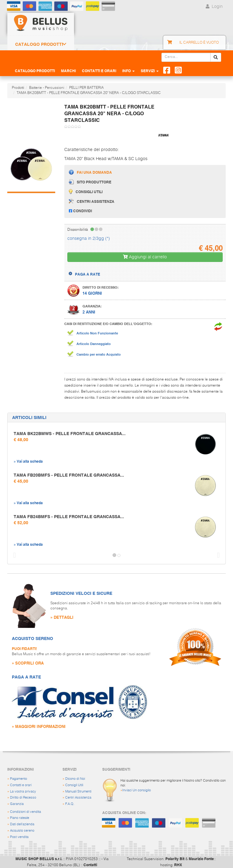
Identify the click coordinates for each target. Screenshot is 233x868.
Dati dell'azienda (22, 824)
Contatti (90, 865)
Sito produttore (90, 182)
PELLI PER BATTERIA (86, 88)
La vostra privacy (23, 791)
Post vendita (19, 837)
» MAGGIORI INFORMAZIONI (39, 726)
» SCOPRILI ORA (28, 663)
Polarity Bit (175, 859)
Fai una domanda (90, 172)
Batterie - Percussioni (47, 88)
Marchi (68, 71)
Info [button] (128, 71)
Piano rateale (20, 818)
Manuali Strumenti (78, 791)
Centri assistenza (92, 201)
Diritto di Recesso (23, 798)
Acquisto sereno (22, 831)
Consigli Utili (74, 785)
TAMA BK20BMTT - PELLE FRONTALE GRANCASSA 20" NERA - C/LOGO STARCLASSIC (89, 93)
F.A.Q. (70, 804)
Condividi (80, 211)
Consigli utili (86, 191)
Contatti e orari (21, 785)
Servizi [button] (150, 71)
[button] (13, 555)
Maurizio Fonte (201, 859)
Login (213, 7)
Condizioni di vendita (25, 812)
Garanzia (17, 804)
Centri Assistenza (78, 798)
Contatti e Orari (99, 71)
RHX (178, 865)
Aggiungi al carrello (145, 257)
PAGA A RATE (88, 274)
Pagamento (19, 779)
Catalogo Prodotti (39, 44)
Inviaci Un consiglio (137, 790)
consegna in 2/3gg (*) (89, 239)
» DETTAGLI (62, 617)
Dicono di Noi (75, 779)
